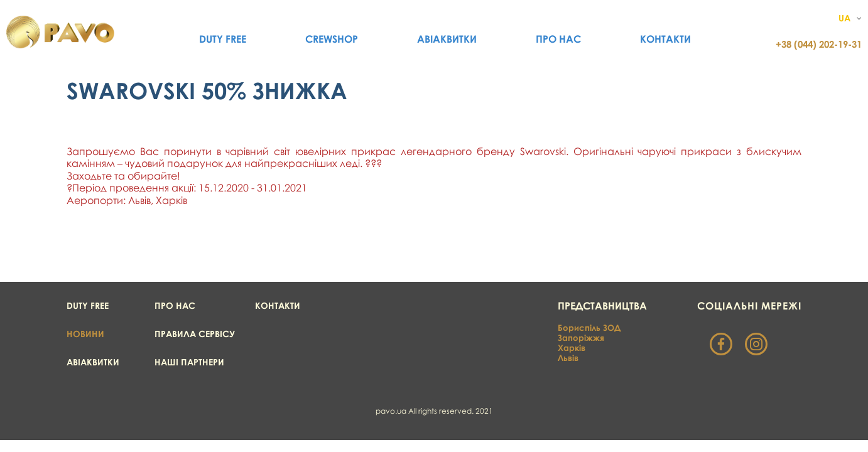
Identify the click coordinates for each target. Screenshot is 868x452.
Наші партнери (189, 362)
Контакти (665, 39)
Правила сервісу (195, 334)
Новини (85, 334)
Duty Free (223, 39)
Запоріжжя (581, 338)
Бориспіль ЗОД (589, 328)
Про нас (558, 39)
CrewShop (332, 39)
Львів (568, 358)
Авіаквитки (447, 39)
